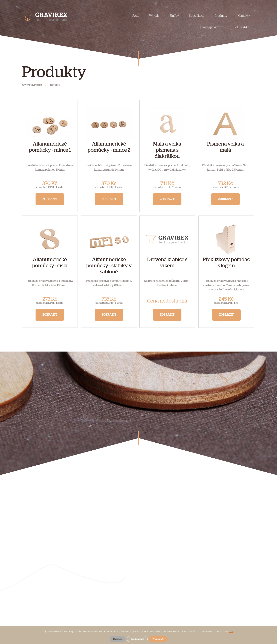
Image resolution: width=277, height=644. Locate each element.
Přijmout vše (158, 639)
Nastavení (118, 639)
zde (231, 632)
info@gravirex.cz (213, 27)
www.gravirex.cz (32, 85)
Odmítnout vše (137, 639)
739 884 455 (242, 27)
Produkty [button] (221, 16)
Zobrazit (50, 199)
